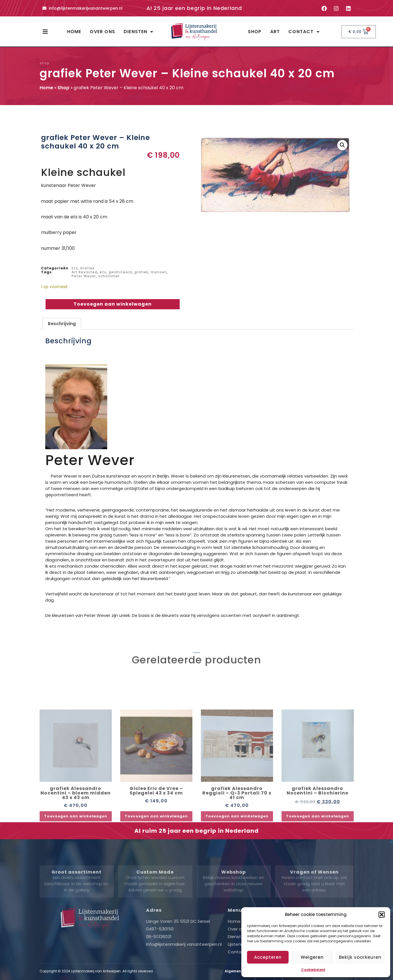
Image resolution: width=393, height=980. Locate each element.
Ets (75, 268)
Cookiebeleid (313, 970)
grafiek (141, 272)
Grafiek (87, 268)
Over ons (102, 32)
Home (74, 32)
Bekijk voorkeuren (360, 957)
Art (275, 32)
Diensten (138, 32)
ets (103, 272)
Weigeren (312, 957)
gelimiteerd (120, 272)
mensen (159, 272)
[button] (382, 915)
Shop (255, 32)
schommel (109, 276)
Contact (304, 32)
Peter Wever (84, 276)
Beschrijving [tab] (62, 324)
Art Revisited (84, 272)
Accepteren (268, 957)
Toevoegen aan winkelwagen (113, 304)
